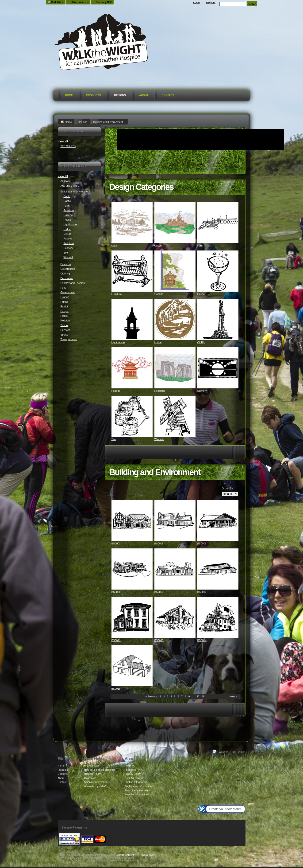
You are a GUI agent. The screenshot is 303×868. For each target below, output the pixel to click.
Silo (114, 439)
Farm (200, 246)
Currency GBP (104, 2)
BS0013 (159, 640)
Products (94, 95)
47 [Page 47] (198, 696)
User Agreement (134, 778)
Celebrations (68, 269)
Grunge (65, 297)
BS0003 (116, 543)
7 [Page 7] (182, 696)
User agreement (125, 855)
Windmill (159, 439)
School (65, 325)
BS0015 (116, 689)
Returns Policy (92, 774)
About (144, 95)
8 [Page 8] (185, 696)
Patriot (64, 306)
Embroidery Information (138, 790)
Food (63, 288)
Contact (168, 95)
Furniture (117, 294)
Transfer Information (136, 794)
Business (66, 264)
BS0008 (116, 592)
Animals (65, 181)
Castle (158, 246)
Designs (120, 95)
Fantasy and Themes (73, 283)
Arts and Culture (70, 186)
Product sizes (92, 766)
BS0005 (159, 543)
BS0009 (159, 592)
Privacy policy (148, 855)
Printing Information (136, 782)
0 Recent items (80, 2)
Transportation (69, 339)
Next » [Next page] (233, 696)
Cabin (115, 246)
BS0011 (116, 640)
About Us (130, 766)
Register (211, 2)
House (201, 294)
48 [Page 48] (203, 696)
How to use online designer (100, 770)
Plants (64, 316)
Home (69, 95)
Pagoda (116, 391)
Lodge (158, 342)
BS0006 (202, 543)
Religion (65, 321)
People (65, 311)
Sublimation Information (138, 786)
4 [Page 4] (171, 696)
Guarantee (90, 778)
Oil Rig (201, 342)
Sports (64, 335)
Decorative (67, 278)
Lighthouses (118, 342)
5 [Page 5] (175, 696)
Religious (160, 391)
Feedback (130, 770)
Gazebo (159, 294)
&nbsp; (132, 223)
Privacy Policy (133, 774)
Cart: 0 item (58, 2)
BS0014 (202, 640)
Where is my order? (95, 786)
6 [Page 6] (178, 696)
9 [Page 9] (189, 696)
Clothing (65, 274)
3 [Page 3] (168, 696)
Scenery (202, 391)
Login (197, 2)
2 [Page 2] (164, 696)
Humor (64, 302)
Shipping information (96, 782)
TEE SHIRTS (68, 146)
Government (68, 292)
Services (65, 330)
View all (63, 141)
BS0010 (202, 592)
